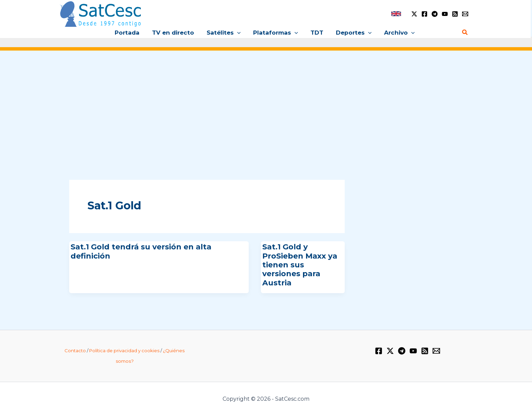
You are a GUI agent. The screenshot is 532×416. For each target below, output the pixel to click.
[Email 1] (465, 14)
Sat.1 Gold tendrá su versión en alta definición (141, 251)
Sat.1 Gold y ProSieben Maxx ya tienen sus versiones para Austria (300, 265)
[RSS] (455, 14)
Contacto (75, 351)
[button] (238, 33)
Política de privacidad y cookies (124, 351)
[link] (396, 14)
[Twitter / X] (414, 14)
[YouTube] (445, 14)
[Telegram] (435, 14)
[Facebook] (424, 14)
